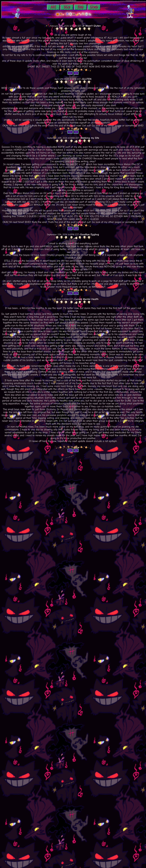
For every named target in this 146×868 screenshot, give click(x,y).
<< (70, 73)
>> (76, 73)
